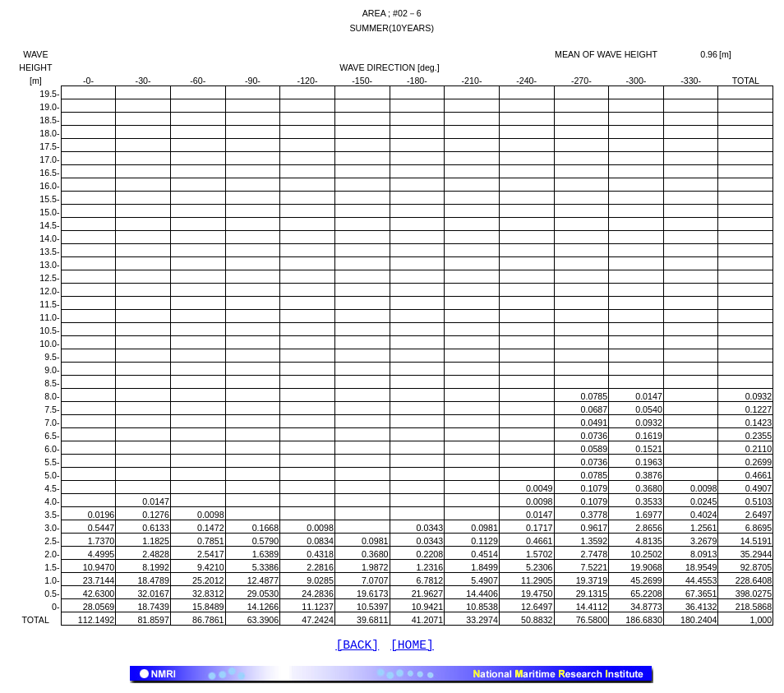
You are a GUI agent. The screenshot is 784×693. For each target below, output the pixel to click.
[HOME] (412, 647)
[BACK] (357, 647)
